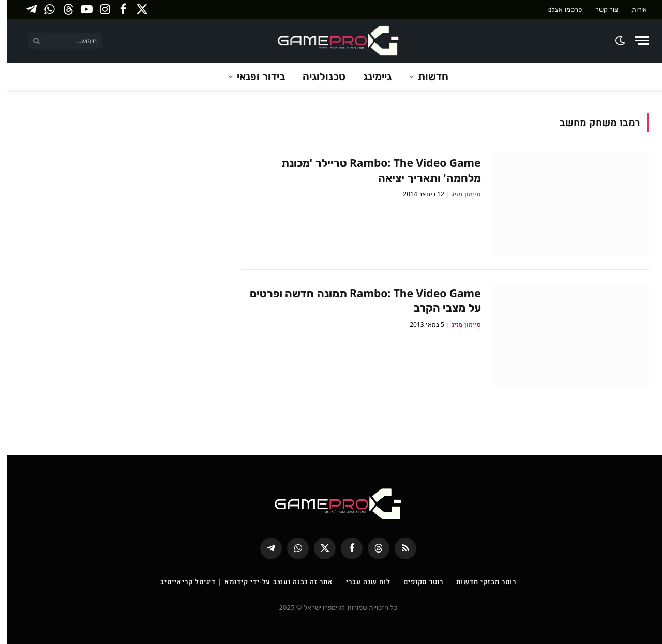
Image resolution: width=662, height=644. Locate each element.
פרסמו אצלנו (557, 9)
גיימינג (370, 76)
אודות (632, 9)
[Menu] (635, 41)
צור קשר (599, 9)
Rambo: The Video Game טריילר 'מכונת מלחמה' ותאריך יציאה (374, 170)
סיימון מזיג (459, 194)
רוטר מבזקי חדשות (479, 581)
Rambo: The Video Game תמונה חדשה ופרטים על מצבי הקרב (358, 301)
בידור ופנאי (254, 76)
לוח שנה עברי (361, 581)
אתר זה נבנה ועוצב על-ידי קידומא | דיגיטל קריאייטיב (239, 581)
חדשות (426, 76)
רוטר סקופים (416, 581)
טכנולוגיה (317, 76)
